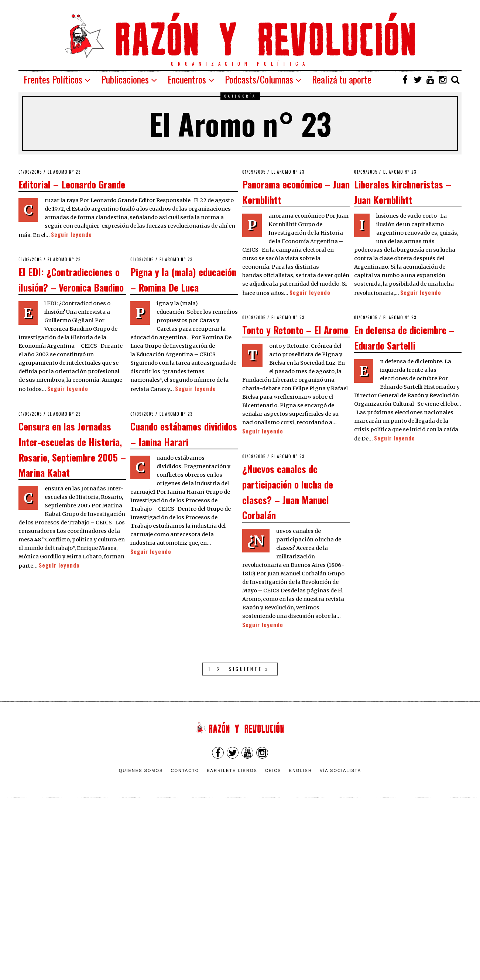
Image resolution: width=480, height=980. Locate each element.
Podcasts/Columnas (259, 79)
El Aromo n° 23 (64, 172)
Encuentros (187, 79)
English (301, 770)
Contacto (185, 770)
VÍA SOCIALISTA (340, 770)
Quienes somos (141, 770)
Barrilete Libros (232, 770)
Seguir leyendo (71, 234)
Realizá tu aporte (342, 79)
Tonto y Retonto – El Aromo (295, 330)
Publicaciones (125, 79)
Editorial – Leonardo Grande (72, 184)
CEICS (273, 770)
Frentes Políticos (53, 79)
